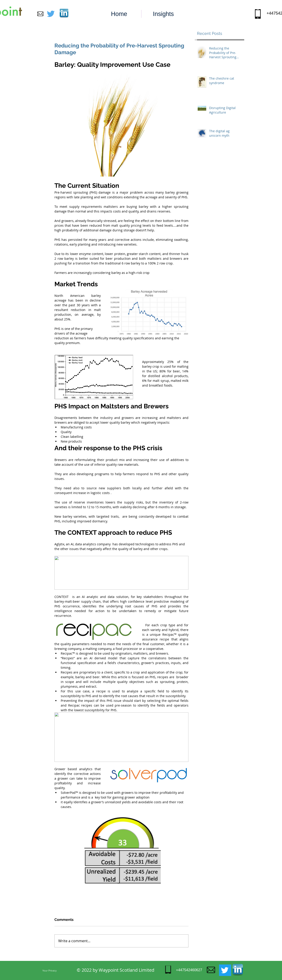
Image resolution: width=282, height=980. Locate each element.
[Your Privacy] (49, 971)
